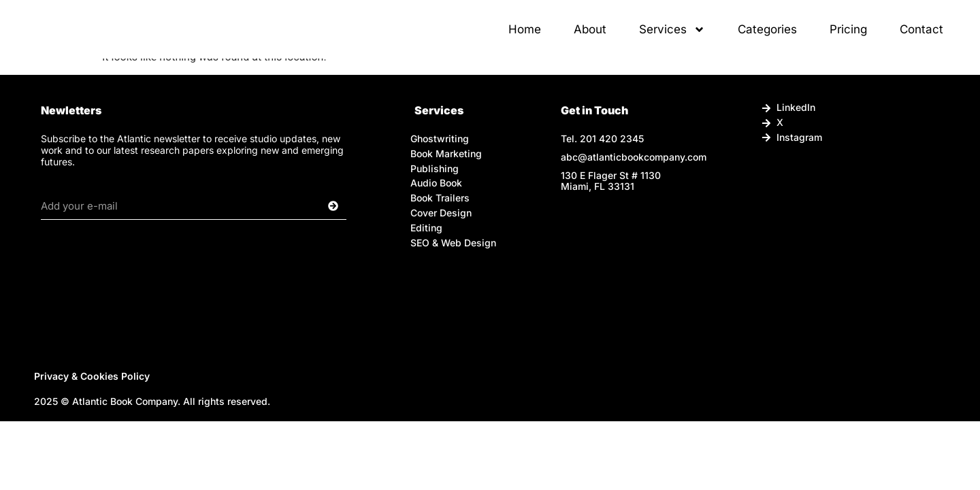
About (590, 39)
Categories (767, 39)
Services (672, 39)
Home (525, 39)
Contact (921, 39)
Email (55, 186)
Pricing (848, 39)
